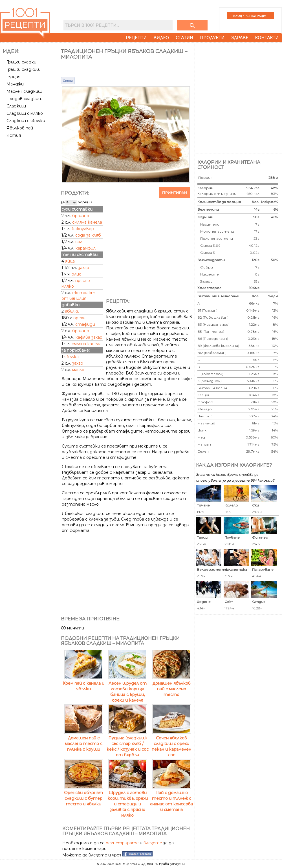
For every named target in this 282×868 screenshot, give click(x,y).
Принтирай (175, 193)
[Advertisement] (30, 164)
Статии (184, 38)
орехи (79, 318)
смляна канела (87, 344)
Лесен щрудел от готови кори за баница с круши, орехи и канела (128, 689)
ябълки (72, 311)
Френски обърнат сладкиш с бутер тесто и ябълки (83, 796)
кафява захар (89, 337)
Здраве (240, 38)
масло (78, 370)
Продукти (212, 38)
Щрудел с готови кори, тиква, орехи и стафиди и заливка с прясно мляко (128, 801)
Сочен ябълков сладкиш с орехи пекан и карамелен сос (171, 744)
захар (78, 363)
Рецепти (136, 38)
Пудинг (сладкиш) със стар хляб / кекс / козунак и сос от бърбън (128, 744)
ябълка (71, 357)
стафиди (85, 324)
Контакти (267, 38)
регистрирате (122, 843)
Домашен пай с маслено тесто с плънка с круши (84, 741)
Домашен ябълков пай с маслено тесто (172, 686)
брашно (81, 331)
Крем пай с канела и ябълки (83, 683)
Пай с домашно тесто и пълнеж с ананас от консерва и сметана (171, 798)
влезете (153, 843)
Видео (161, 38)
